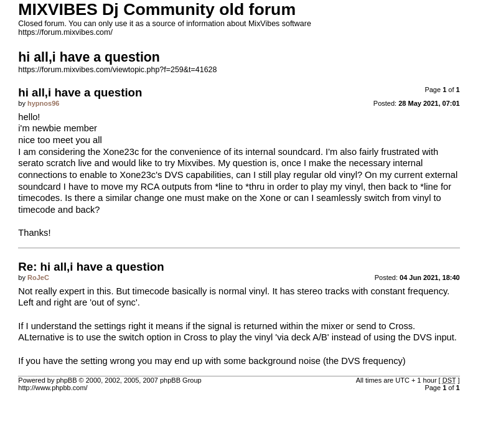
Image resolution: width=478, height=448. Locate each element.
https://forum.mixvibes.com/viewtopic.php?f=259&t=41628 (117, 70)
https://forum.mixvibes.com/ (65, 32)
